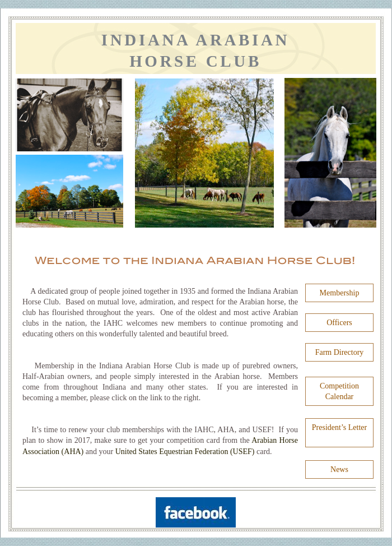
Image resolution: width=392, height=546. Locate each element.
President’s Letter (339, 427)
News (339, 469)
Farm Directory (340, 352)
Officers (339, 323)
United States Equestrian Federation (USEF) (186, 452)
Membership (340, 293)
